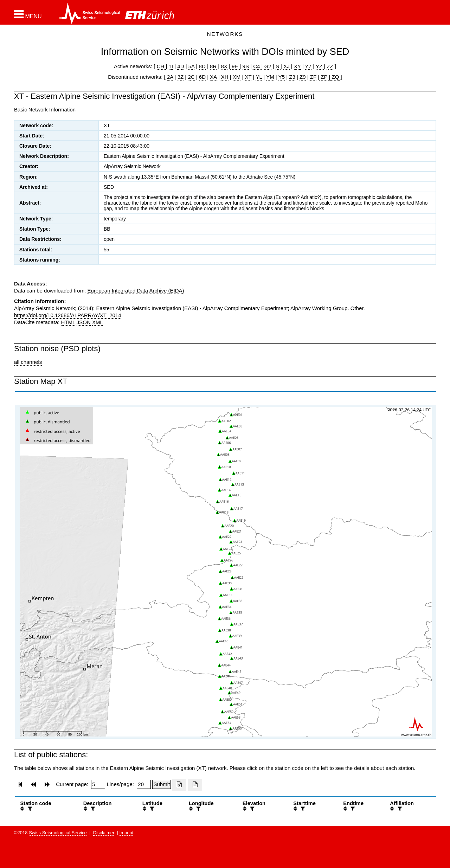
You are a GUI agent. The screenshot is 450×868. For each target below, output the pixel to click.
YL (259, 77)
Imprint (127, 833)
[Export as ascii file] (195, 785)
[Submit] (162, 784)
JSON (84, 322)
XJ (287, 66)
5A (192, 66)
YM (270, 77)
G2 (268, 66)
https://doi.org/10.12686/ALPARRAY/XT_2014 (68, 315)
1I (171, 66)
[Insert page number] (98, 784)
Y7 (308, 66)
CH (161, 66)
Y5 (282, 77)
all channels (28, 362)
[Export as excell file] (179, 785)
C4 (257, 66)
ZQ (335, 77)
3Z (181, 77)
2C (191, 77)
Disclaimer (104, 833)
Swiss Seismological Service (58, 833)
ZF (313, 77)
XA (214, 77)
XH (224, 77)
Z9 (303, 77)
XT (248, 77)
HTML (68, 322)
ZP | (325, 77)
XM (237, 77)
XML (98, 322)
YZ (320, 66)
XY (297, 66)
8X (224, 66)
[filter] (29, 809)
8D (202, 66)
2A (170, 77)
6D (202, 77)
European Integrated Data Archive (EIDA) (136, 291)
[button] (28, 14)
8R (213, 66)
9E (235, 66)
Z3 (292, 77)
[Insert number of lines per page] (144, 784)
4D (181, 66)
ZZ (330, 66)
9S (246, 66)
